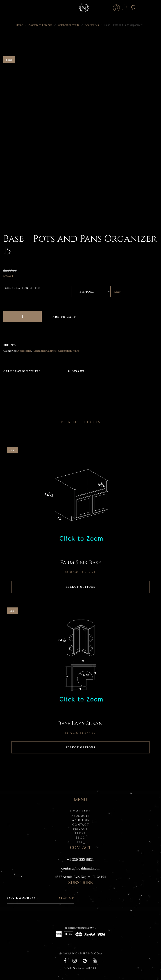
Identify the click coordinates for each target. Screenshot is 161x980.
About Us (81, 820)
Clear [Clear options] (117, 292)
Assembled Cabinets (40, 25)
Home (19, 25)
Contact (81, 825)
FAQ (81, 842)
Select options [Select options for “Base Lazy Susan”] (80, 747)
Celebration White (69, 25)
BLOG (81, 838)
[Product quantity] (23, 317)
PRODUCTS (80, 816)
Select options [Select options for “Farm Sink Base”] (80, 587)
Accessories (92, 25)
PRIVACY (80, 829)
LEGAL (81, 833)
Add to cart (64, 317)
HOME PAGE (80, 811)
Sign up (67, 898)
